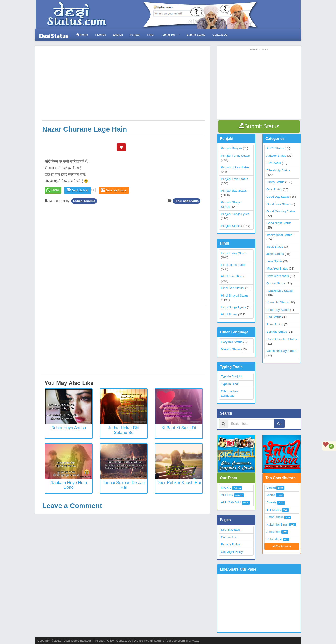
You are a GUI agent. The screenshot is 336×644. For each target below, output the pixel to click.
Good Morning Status (281, 211)
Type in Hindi (230, 384)
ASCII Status (275, 148)
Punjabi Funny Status (235, 156)
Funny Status (275, 182)
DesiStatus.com (82, 641)
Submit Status (196, 35)
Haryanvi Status (232, 342)
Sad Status (274, 317)
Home (82, 35)
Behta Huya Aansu (68, 428)
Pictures (100, 35)
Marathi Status (231, 349)
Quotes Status (276, 283)
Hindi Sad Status (187, 201)
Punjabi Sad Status (234, 191)
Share (55, 190)
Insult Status (275, 247)
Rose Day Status (278, 310)
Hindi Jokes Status (234, 265)
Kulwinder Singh (277, 525)
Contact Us (220, 35)
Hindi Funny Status (234, 253)
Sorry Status (275, 324)
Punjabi (135, 35)
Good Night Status (279, 223)
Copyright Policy (232, 552)
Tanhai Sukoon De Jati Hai (124, 485)
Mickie (271, 495)
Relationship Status (280, 291)
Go (279, 424)
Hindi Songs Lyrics (233, 307)
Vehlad (271, 488)
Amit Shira (273, 532)
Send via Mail (78, 190)
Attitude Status (276, 156)
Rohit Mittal (274, 539)
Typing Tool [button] (170, 35)
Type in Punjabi (231, 376)
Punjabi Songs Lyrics (235, 214)
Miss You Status (277, 268)
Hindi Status (229, 314)
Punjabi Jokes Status (235, 167)
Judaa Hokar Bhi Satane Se (124, 430)
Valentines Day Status (281, 351)
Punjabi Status (231, 226)
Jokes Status (275, 254)
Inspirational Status (279, 235)
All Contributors (282, 546)
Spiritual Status (277, 332)
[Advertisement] (124, 85)
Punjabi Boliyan (231, 148)
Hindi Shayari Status (235, 296)
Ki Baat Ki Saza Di (179, 428)
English (118, 35)
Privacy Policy (230, 544)
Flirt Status (274, 163)
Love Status (275, 261)
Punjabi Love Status (234, 179)
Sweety (271, 502)
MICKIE (226, 488)
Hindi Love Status (233, 276)
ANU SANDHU (231, 502)
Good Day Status (278, 197)
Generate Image (114, 190)
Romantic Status (278, 302)
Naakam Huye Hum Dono (68, 485)
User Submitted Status (282, 339)
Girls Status (274, 189)
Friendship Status (278, 170)
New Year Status (278, 276)
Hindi (150, 35)
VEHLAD (227, 495)
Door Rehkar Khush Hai (179, 483)
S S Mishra (274, 510)
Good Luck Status (278, 204)
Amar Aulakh (275, 517)
